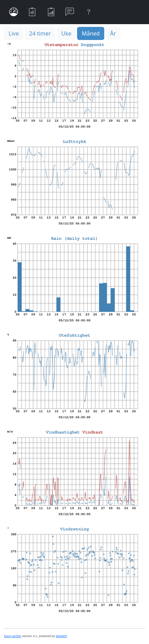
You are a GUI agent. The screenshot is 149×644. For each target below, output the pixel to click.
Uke (66, 33)
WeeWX (61, 636)
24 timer (40, 33)
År (113, 33)
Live (14, 33)
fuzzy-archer (13, 636)
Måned (91, 33)
